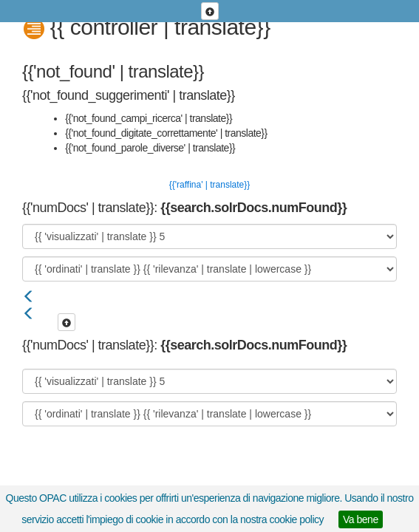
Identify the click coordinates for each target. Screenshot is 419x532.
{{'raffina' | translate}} (210, 185)
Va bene (361, 519)
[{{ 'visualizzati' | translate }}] (209, 236)
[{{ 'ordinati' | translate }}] (209, 269)
